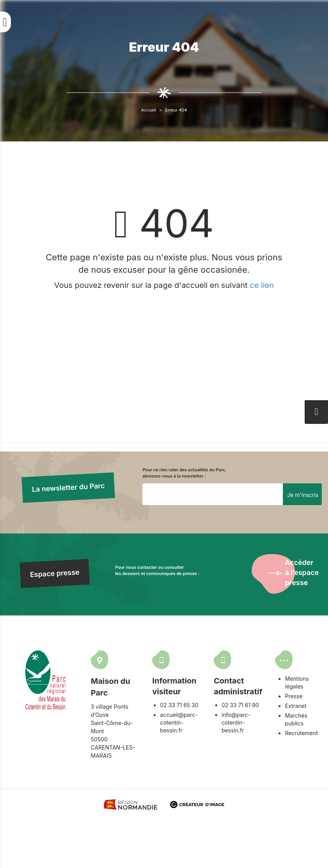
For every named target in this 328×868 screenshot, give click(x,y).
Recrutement (301, 733)
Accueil (148, 110)
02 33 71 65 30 (179, 705)
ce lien (262, 285)
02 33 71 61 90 (240, 705)
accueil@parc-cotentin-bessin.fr (179, 722)
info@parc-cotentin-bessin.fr (236, 722)
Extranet (296, 706)
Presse (294, 696)
